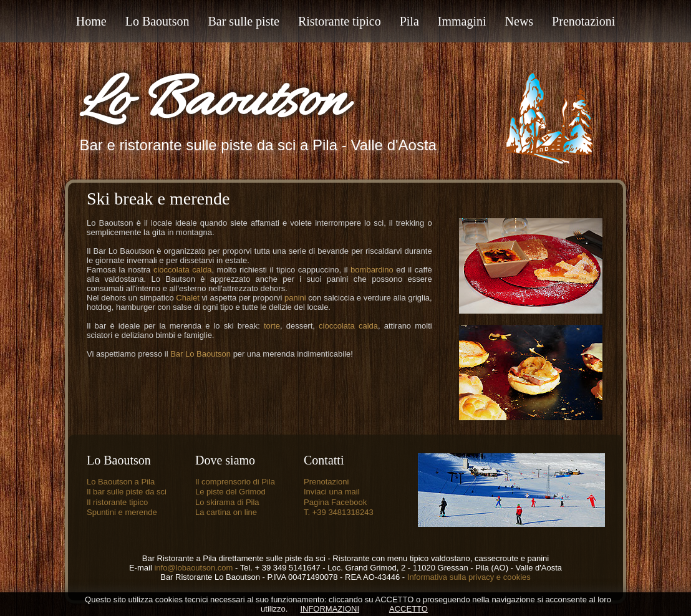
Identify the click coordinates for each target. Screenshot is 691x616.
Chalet (188, 298)
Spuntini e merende (122, 512)
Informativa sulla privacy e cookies (469, 577)
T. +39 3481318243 (339, 512)
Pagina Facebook (335, 502)
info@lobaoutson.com (195, 568)
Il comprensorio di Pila (235, 482)
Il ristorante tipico (117, 502)
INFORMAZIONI (330, 609)
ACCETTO (408, 609)
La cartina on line (226, 512)
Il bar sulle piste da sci (127, 492)
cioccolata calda (182, 270)
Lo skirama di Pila (227, 502)
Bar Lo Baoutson (201, 354)
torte (272, 326)
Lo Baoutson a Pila (121, 482)
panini (295, 298)
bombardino (372, 270)
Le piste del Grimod (230, 492)
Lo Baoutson (212, 103)
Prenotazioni (326, 482)
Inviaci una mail (332, 492)
